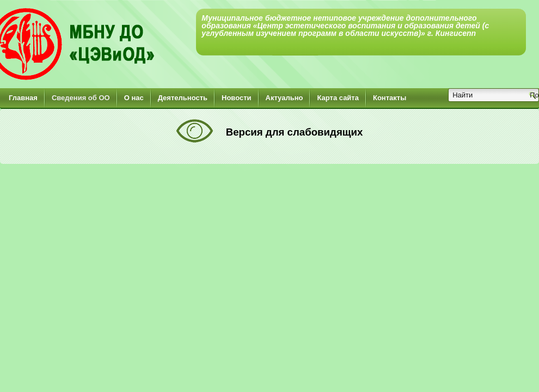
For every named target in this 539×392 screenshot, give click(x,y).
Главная (23, 98)
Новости (237, 98)
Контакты (390, 98)
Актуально (284, 98)
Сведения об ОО (81, 98)
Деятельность (183, 98)
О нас (134, 98)
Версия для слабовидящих (293, 132)
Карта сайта (338, 98)
